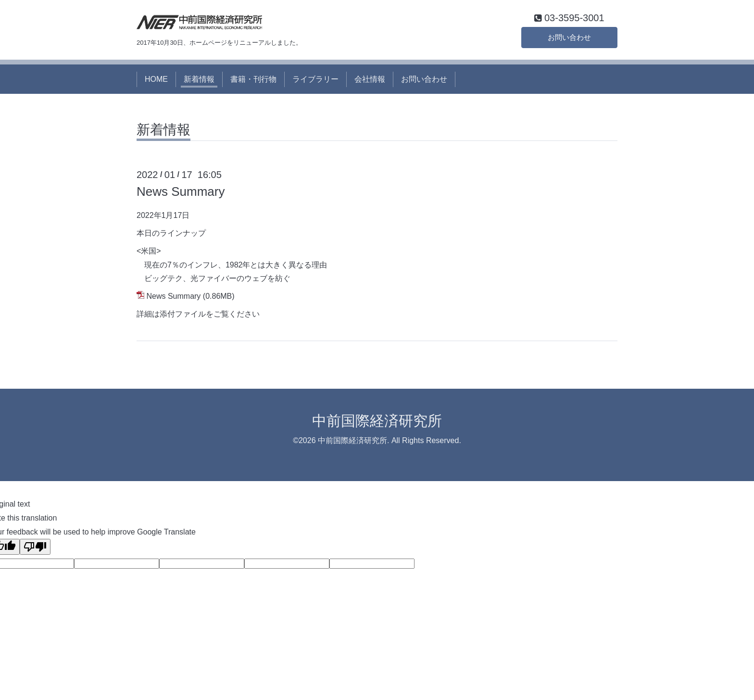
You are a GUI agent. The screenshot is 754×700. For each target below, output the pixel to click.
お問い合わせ (569, 38)
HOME (156, 81)
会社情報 (370, 81)
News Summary (181, 193)
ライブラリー (315, 81)
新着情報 (199, 81)
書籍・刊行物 (253, 81)
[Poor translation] (35, 549)
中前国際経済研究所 (377, 422)
